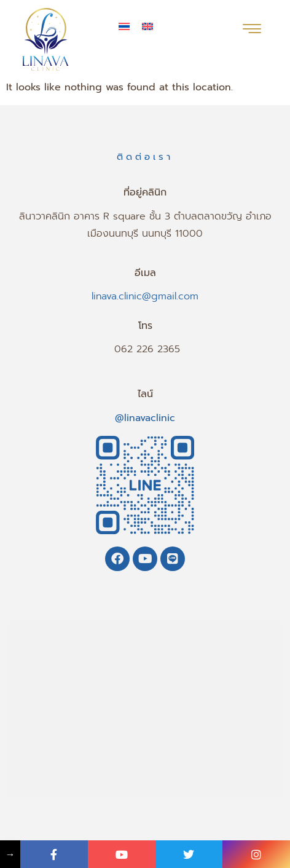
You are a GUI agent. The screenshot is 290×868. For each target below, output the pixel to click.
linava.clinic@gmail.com (145, 296)
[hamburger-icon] (252, 30)
